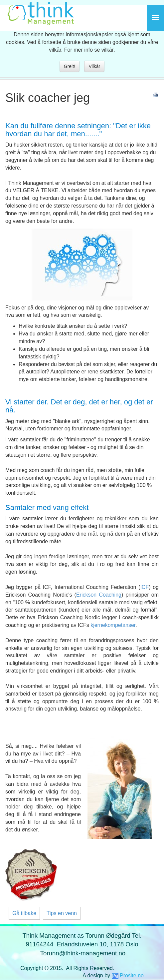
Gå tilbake (24, 913)
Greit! (70, 66)
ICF (144, 587)
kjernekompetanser (113, 625)
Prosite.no (132, 976)
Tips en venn (62, 913)
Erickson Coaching (99, 595)
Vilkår (94, 66)
